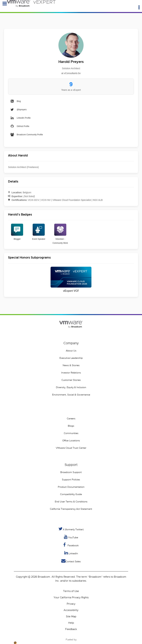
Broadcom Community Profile (26, 135)
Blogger (17, 232)
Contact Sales (71, 561)
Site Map (71, 616)
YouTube (71, 537)
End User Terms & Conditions (71, 502)
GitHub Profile (20, 126)
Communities (71, 433)
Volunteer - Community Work (60, 234)
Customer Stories (71, 380)
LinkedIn (71, 553)
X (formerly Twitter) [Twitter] (71, 529)
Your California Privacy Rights (71, 597)
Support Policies (71, 480)
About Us (71, 351)
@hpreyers (18, 110)
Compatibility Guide (71, 494)
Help (71, 623)
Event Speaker (39, 232)
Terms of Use (71, 591)
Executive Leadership (71, 358)
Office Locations (71, 441)
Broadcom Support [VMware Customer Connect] (71, 472)
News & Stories (71, 365)
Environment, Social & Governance (71, 395)
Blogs (71, 426)
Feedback (71, 629)
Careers (71, 418)
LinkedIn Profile (20, 118)
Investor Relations (71, 373)
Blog (15, 101)
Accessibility (71, 610)
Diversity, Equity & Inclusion (71, 387)
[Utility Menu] (139, 8)
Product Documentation (71, 487)
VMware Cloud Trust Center (71, 448)
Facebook (71, 545)
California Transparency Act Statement (71, 509)
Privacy (71, 604)
